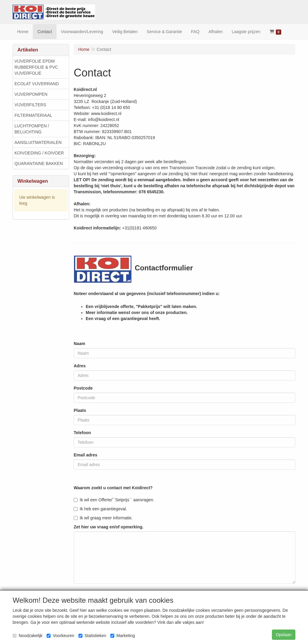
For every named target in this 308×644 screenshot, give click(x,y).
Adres (80, 366)
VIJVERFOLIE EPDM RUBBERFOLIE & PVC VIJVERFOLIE (36, 67)
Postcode (83, 388)
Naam (79, 344)
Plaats (80, 410)
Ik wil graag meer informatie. (103, 518)
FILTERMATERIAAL (33, 115)
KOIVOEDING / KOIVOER (39, 153)
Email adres (86, 455)
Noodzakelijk (28, 636)
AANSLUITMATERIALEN (38, 142)
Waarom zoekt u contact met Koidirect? (113, 488)
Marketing (123, 636)
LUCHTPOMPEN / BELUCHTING (32, 129)
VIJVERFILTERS (30, 105)
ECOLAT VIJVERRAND (37, 84)
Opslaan (284, 635)
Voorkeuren (60, 636)
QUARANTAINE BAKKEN (39, 163)
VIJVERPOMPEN (31, 94)
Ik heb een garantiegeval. (100, 509)
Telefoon (82, 433)
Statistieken (92, 636)
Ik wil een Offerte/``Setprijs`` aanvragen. (114, 500)
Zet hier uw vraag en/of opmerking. (109, 527)
